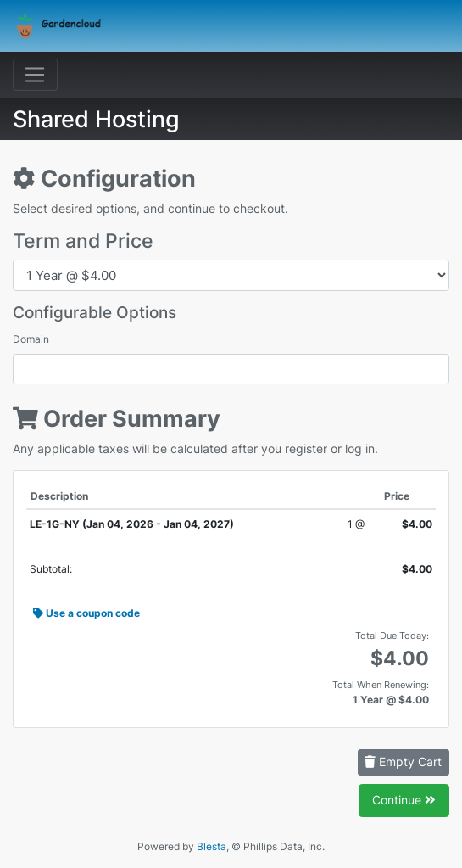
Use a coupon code (86, 613)
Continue (404, 800)
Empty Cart (403, 762)
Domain (31, 339)
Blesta (212, 846)
